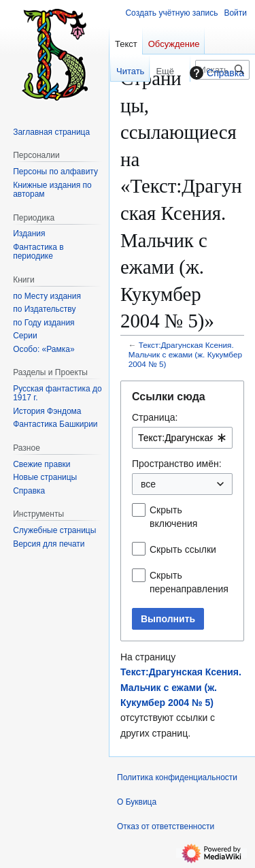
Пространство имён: (177, 464)
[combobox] (182, 438)
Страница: (155, 417)
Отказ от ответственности (166, 826)
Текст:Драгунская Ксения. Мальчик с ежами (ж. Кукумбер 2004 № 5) (185, 354)
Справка (215, 73)
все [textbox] (148, 484)
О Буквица (137, 802)
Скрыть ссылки (183, 549)
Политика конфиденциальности (177, 777)
